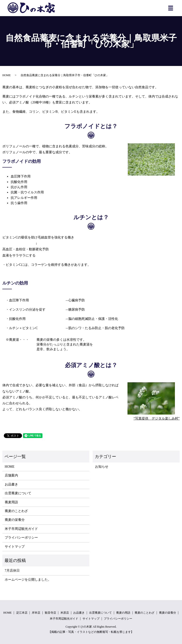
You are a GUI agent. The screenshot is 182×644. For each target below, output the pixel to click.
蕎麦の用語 (123, 613)
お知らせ (102, 467)
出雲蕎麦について (18, 493)
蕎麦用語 (11, 502)
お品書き (11, 484)
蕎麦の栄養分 (15, 520)
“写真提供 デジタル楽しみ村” (157, 418)
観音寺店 (50, 613)
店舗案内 (11, 475)
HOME (7, 75)
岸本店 (36, 613)
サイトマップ (15, 547)
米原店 (65, 613)
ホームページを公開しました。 (28, 580)
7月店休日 (12, 571)
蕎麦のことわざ (16, 511)
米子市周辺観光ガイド (21, 529)
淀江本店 (22, 613)
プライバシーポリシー (21, 538)
